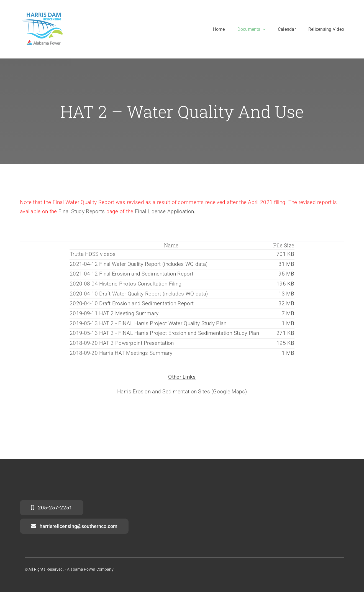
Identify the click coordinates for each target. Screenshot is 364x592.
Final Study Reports (82, 212)
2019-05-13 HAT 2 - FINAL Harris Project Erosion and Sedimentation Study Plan (164, 334)
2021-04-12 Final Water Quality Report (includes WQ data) (139, 265)
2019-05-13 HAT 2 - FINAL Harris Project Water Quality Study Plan (148, 324)
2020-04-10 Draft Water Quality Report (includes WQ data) (139, 295)
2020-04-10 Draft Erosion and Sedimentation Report (132, 304)
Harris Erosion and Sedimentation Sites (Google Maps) (182, 393)
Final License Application (164, 212)
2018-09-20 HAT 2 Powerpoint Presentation (122, 344)
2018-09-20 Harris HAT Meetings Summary (121, 354)
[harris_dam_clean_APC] (43, 13)
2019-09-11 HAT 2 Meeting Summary (114, 314)
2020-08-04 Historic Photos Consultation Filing (126, 285)
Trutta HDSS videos (93, 255)
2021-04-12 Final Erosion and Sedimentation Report (132, 275)
